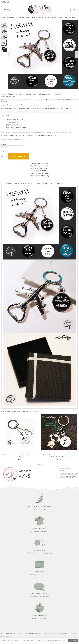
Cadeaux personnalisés (64, 633)
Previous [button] (74, 410)
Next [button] (76, 410)
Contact (19, 633)
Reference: (4, 97)
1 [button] (38, 464)
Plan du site (52, 633)
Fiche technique (42, 184)
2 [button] (40, 464)
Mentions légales (37, 633)
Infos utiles (61, 184)
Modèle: (4, 144)
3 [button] (41, 464)
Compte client (27, 633)
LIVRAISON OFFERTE (39, 550)
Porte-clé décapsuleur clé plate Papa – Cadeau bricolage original (20, 456)
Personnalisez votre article (24, 184)
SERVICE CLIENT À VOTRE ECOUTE (39, 594)
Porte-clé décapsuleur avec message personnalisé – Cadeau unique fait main (59, 456)
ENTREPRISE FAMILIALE (39, 615)
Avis (52, 184)
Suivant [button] (77, 55)
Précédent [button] (9, 55)
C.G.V (45, 633)
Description (7, 184)
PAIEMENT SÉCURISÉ (39, 572)
